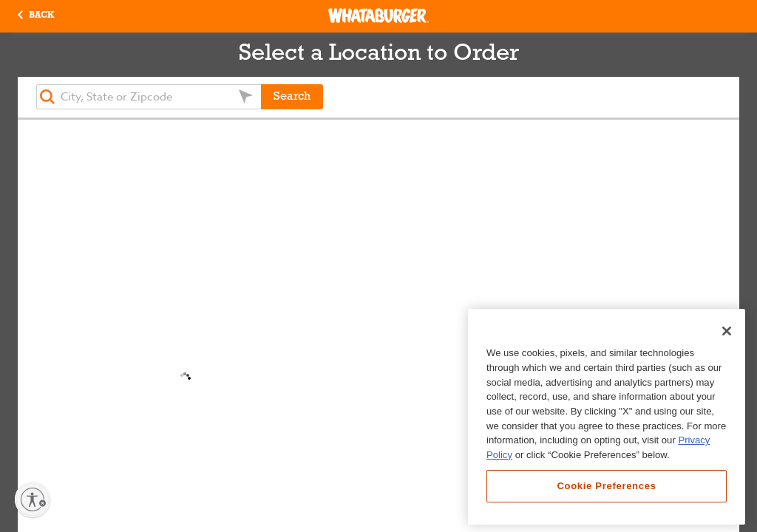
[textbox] (149, 97)
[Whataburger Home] (378, 16)
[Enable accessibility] (33, 499)
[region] (607, 417)
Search (292, 97)
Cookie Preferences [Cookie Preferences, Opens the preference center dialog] (606, 486)
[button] (36, 16)
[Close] (727, 331)
